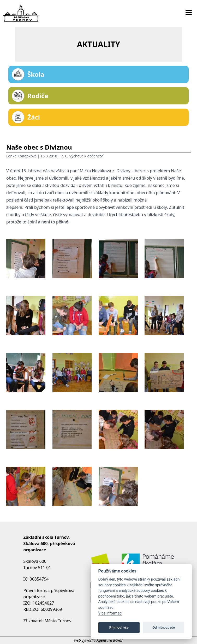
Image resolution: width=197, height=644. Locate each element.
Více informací (111, 613)
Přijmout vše (119, 627)
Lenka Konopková (21, 156)
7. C (64, 156)
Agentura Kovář (110, 640)
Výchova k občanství (87, 156)
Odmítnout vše (164, 627)
